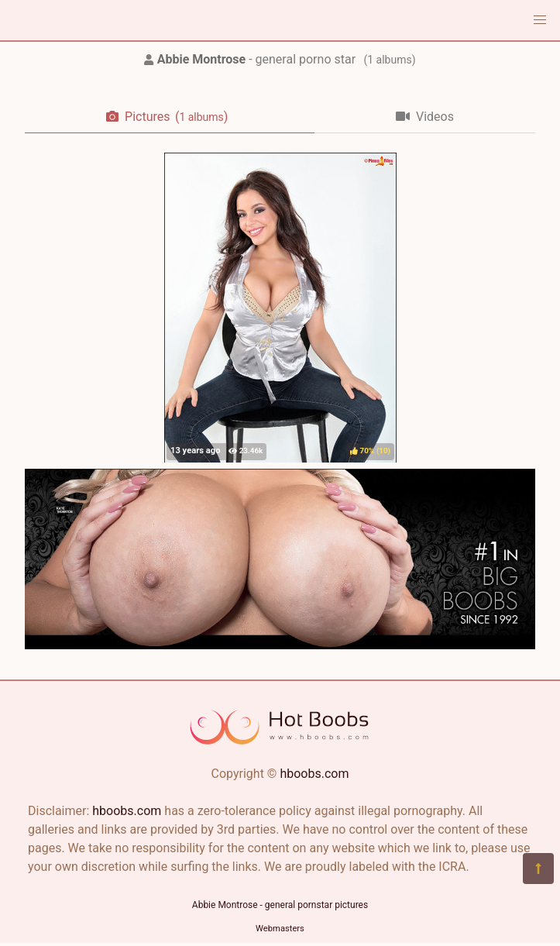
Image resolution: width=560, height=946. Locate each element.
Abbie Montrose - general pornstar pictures (280, 905)
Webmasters (280, 929)
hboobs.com (314, 774)
